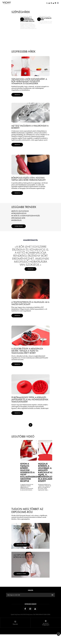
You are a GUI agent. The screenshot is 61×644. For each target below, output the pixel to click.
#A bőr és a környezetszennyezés (26, 223)
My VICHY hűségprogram (46, 632)
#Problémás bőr (18, 226)
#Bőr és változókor (20, 219)
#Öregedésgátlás (19, 221)
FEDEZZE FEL (20, 96)
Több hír (30, 446)
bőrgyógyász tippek (26, 553)
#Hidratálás (16, 228)
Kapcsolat (15, 632)
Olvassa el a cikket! (25, 582)
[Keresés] (47, 3)
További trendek (22, 235)
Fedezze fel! (30, 280)
